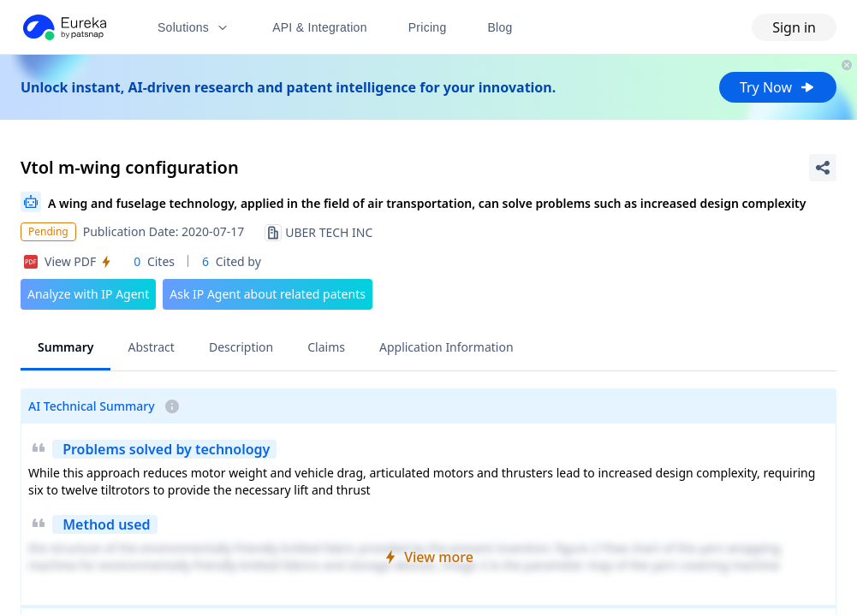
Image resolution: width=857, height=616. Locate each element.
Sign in (794, 27)
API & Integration (320, 27)
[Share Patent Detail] (823, 168)
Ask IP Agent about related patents (268, 294)
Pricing (428, 27)
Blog (500, 27)
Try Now (778, 87)
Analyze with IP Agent (88, 294)
